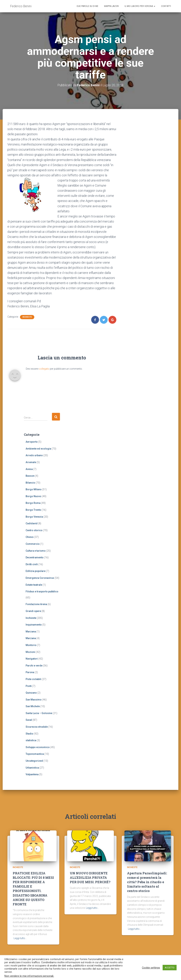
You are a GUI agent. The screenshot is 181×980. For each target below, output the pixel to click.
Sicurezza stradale (37, 727)
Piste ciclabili (33, 679)
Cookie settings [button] (151, 968)
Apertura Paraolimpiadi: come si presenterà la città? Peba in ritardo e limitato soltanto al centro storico (147, 884)
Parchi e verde (34, 665)
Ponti (29, 686)
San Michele (33, 706)
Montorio (31, 645)
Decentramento (35, 557)
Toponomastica (35, 754)
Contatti (166, 6)
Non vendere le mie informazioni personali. (29, 976)
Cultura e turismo (36, 551)
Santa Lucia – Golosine (39, 713)
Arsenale (31, 462)
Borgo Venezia (34, 517)
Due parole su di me (87, 6)
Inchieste (27, 317)
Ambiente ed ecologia (38, 448)
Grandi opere (33, 611)
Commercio (33, 544)
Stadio (29, 733)
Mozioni (30, 652)
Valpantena (32, 774)
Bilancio (30, 483)
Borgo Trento (33, 510)
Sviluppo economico (38, 747)
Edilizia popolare (36, 571)
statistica (31, 740)
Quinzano (31, 693)
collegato (44, 369)
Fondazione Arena (36, 604)
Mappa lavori (111, 6)
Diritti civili (32, 564)
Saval (29, 720)
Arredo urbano (34, 455)
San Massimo (34, 699)
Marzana (31, 631)
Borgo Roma (33, 503)
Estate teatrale (34, 585)
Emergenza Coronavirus (40, 578)
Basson (30, 476)
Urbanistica (32, 767)
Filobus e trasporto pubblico (42, 591)
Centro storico (34, 530)
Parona (30, 672)
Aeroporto (32, 442)
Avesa (29, 469)
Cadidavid (32, 523)
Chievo (30, 537)
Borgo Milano (34, 489)
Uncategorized (34, 761)
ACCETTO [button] (170, 968)
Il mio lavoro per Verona (140, 6)
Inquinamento (34, 625)
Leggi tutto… (20, 940)
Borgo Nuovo (33, 496)
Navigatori (32, 659)
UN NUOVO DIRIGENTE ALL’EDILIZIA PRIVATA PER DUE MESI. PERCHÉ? (90, 879)
